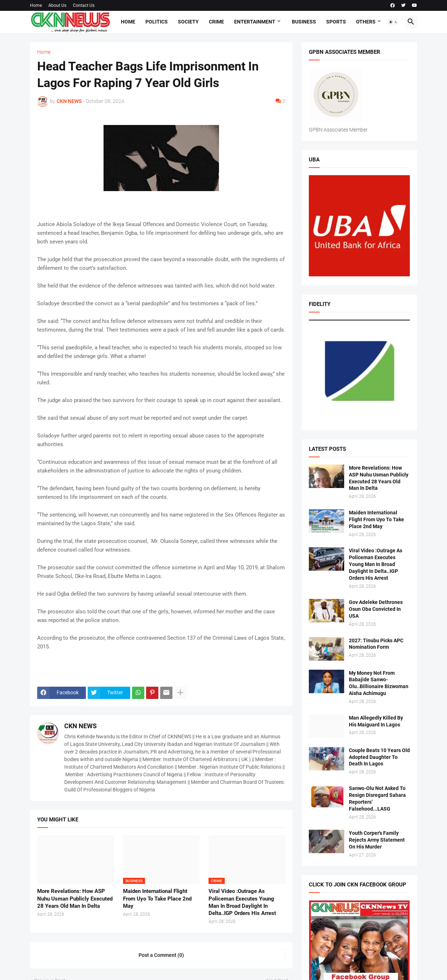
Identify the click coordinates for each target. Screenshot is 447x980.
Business (304, 22)
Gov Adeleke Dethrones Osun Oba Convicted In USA (376, 609)
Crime (216, 22)
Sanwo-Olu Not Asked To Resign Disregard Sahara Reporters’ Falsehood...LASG (377, 798)
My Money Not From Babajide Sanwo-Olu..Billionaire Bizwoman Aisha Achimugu (379, 683)
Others (366, 22)
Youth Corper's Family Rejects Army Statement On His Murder (377, 840)
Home (36, 5)
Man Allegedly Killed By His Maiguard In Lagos (376, 721)
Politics (157, 22)
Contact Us (84, 5)
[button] (393, 22)
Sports (336, 22)
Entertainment (255, 22)
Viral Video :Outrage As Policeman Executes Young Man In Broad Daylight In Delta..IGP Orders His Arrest (242, 902)
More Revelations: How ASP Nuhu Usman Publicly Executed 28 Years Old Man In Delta (75, 899)
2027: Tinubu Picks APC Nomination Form (376, 644)
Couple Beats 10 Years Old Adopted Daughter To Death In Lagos (379, 757)
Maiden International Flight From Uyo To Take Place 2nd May (157, 899)
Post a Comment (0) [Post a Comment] (161, 955)
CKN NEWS (80, 726)
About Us (57, 5)
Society (188, 22)
